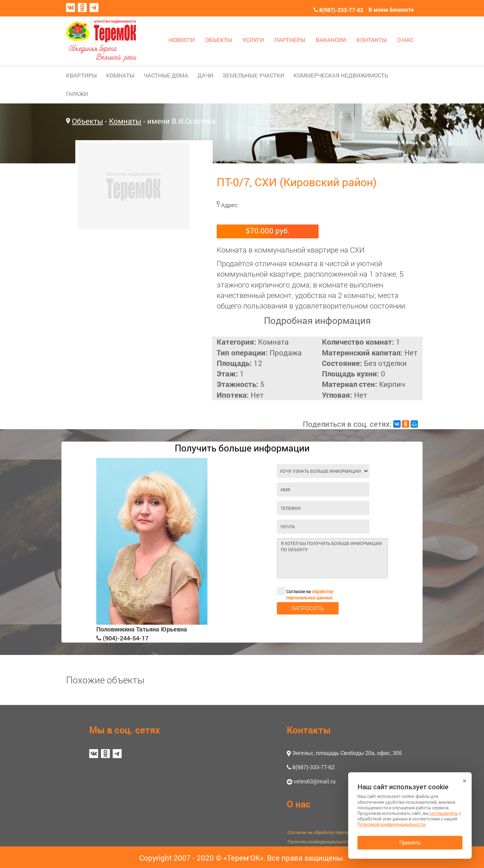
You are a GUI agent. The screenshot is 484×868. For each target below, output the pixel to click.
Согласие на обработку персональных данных (334, 832)
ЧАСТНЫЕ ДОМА (166, 75)
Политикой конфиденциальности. (392, 824)
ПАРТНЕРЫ (290, 40)
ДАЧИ (205, 75)
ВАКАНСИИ (331, 40)
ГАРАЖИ (77, 94)
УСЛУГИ (253, 40)
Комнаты (125, 121)
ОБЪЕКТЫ (219, 40)
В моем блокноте (391, 10)
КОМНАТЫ (120, 75)
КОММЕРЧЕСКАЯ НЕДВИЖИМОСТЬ (341, 75)
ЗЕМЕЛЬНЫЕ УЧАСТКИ (253, 75)
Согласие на (305, 591)
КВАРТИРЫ (81, 75)
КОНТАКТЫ (372, 40)
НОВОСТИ (182, 40)
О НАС (405, 40)
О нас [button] (299, 804)
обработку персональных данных (310, 595)
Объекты (88, 121)
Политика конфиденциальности (320, 842)
